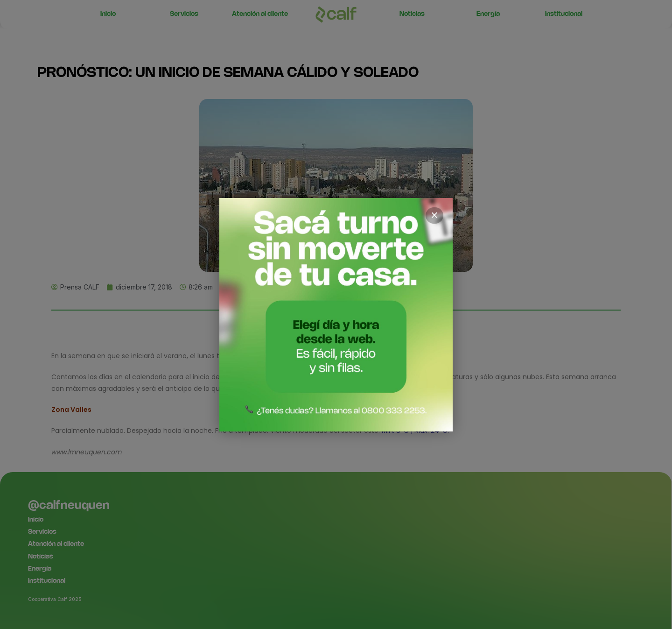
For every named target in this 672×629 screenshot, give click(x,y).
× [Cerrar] (434, 215)
